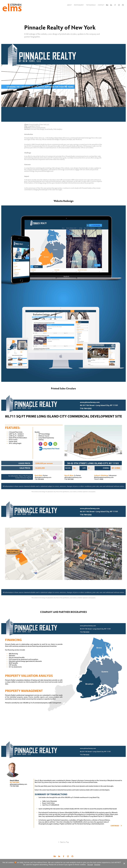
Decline (97, 865)
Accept (90, 865)
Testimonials (91, 5)
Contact (101, 5)
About (69, 5)
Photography (79, 5)
